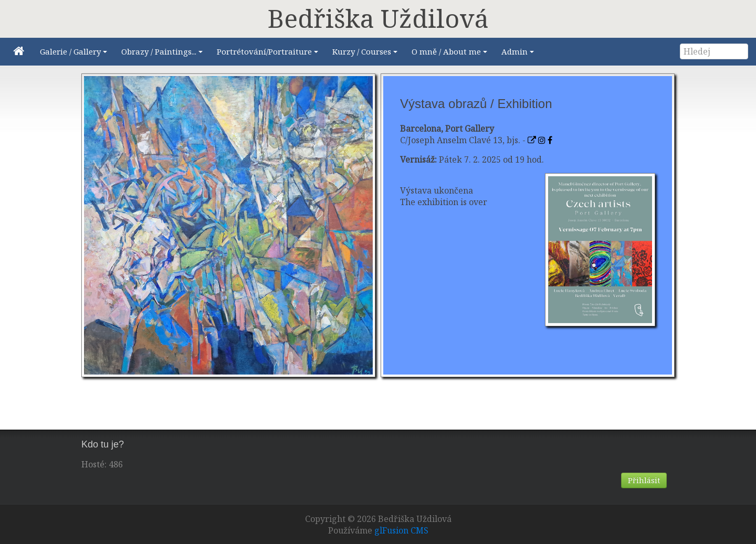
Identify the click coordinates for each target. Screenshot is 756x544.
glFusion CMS (401, 530)
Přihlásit (644, 480)
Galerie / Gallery (75, 54)
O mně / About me (451, 54)
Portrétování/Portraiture (269, 54)
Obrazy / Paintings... (164, 54)
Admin (519, 54)
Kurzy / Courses (366, 54)
